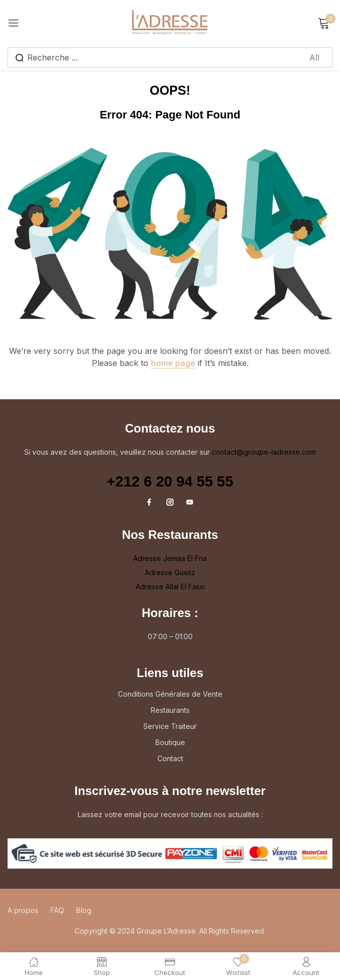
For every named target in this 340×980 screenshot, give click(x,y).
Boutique (170, 742)
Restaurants (170, 710)
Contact (170, 758)
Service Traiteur (170, 726)
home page (173, 363)
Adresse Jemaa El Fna (170, 558)
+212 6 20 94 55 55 (170, 481)
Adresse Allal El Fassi (170, 587)
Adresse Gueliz (170, 572)
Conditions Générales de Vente (170, 694)
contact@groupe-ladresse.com (264, 452)
